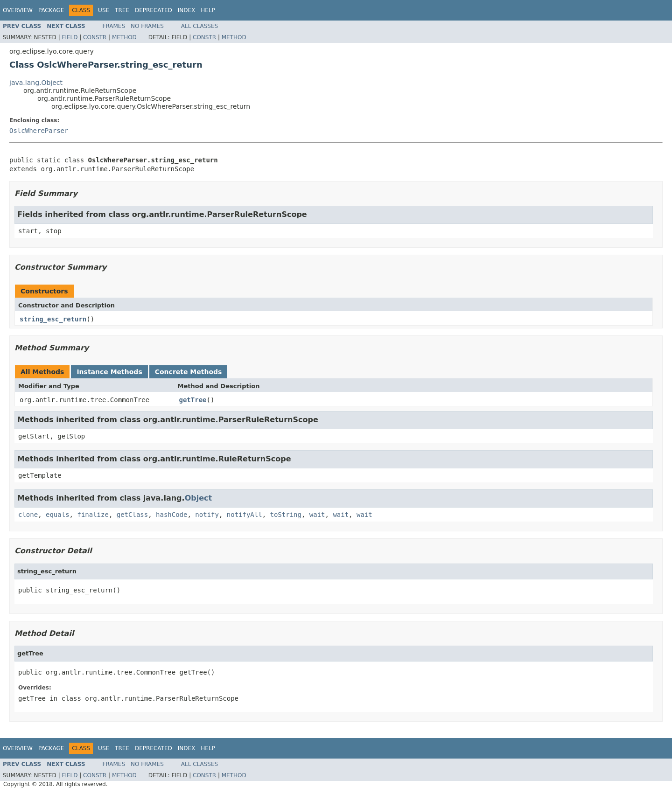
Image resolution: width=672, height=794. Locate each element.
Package (51, 10)
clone (28, 515)
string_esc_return (53, 319)
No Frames (147, 26)
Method (124, 37)
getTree (193, 400)
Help (208, 10)
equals (58, 515)
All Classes (199, 26)
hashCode (171, 515)
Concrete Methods (189, 372)
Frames (114, 26)
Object (199, 498)
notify (207, 515)
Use (104, 10)
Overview (18, 10)
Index (187, 10)
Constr (95, 37)
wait (317, 515)
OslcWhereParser (39, 131)
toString (286, 515)
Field (70, 37)
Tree (122, 10)
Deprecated (154, 10)
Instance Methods (109, 372)
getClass (132, 515)
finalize (93, 515)
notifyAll (245, 515)
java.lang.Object (36, 83)
